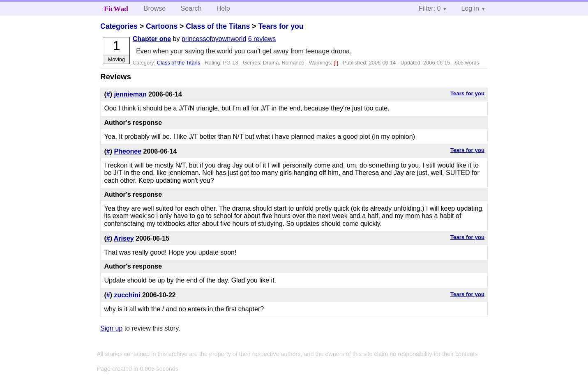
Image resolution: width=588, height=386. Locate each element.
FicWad (116, 9)
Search (191, 8)
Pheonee (128, 151)
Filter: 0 (430, 8)
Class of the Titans (218, 26)
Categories (119, 26)
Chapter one (152, 39)
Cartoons (162, 26)
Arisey (124, 238)
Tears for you (281, 26)
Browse (155, 8)
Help (223, 8)
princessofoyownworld (214, 39)
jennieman (130, 94)
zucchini (127, 295)
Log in (470, 8)
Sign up (111, 328)
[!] (337, 63)
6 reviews (262, 39)
